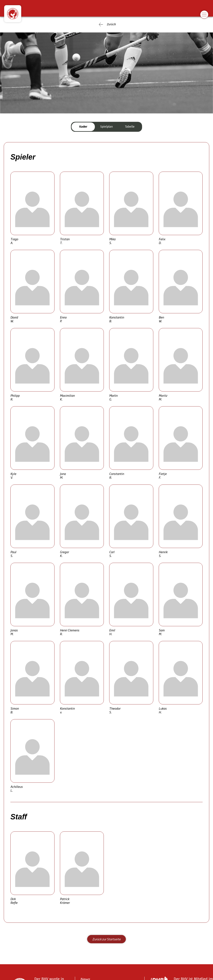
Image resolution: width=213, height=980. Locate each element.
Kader (83, 127)
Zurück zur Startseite (106, 939)
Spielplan (106, 127)
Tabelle (130, 127)
